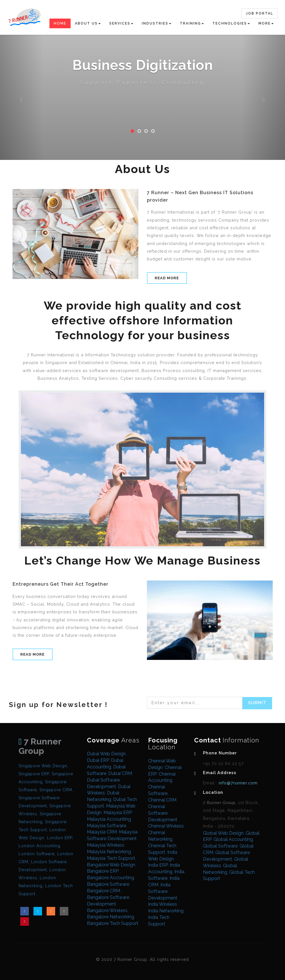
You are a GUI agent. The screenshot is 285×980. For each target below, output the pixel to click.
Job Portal (260, 13)
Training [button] (192, 23)
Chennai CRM (162, 800)
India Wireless (163, 904)
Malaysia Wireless (106, 845)
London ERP (60, 838)
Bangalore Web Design (111, 865)
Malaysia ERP (118, 813)
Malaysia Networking (109, 852)
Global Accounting (233, 839)
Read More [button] (167, 278)
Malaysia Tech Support (111, 858)
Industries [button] (157, 23)
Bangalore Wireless (107, 910)
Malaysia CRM (102, 832)
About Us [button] (88, 23)
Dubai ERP (98, 760)
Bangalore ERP (103, 871)
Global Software (220, 846)
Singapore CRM (56, 790)
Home (60, 23)
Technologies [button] (231, 23)
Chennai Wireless (166, 826)
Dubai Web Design (106, 754)
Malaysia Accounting (109, 819)
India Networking (166, 911)
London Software (37, 854)
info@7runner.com (237, 783)
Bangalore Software (108, 884)
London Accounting (39, 846)
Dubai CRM (120, 773)
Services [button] (121, 23)
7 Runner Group (40, 746)
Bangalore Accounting (110, 878)
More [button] (266, 23)
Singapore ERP (34, 774)
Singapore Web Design (43, 766)
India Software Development (163, 891)
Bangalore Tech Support (113, 923)
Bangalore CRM (103, 891)
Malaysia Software (106, 826)
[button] (21, 80)
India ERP (158, 865)
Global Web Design (223, 833)
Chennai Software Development (163, 813)
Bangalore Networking (110, 917)
